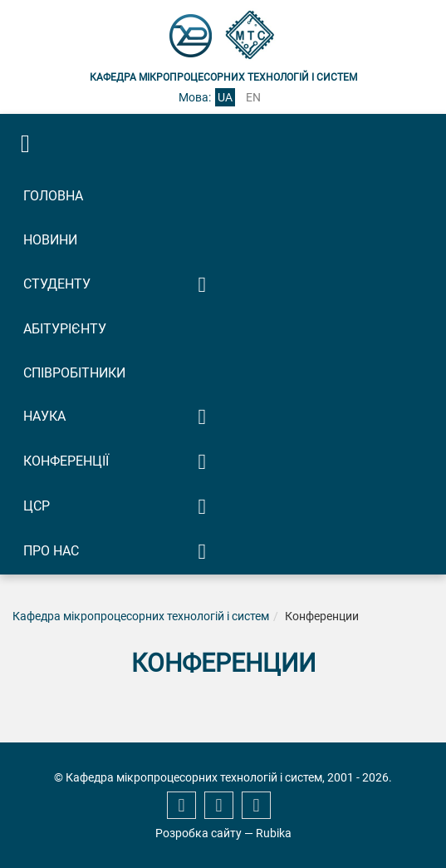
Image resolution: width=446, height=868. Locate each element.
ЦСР (37, 506)
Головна (53, 196)
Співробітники (74, 373)
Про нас (51, 551)
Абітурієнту (65, 329)
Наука (44, 416)
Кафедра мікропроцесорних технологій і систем (141, 616)
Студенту (57, 284)
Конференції (66, 461)
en (253, 97)
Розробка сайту (198, 833)
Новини (50, 240)
